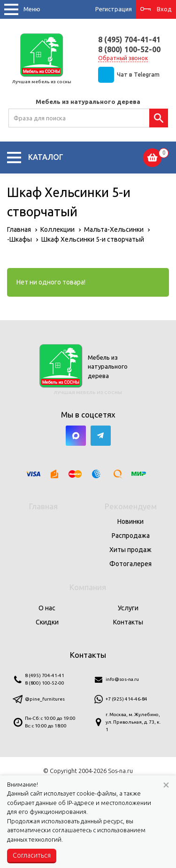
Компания (88, 587)
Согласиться (32, 855)
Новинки (130, 521)
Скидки (47, 622)
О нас (47, 608)
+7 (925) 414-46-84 (126, 699)
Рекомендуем (131, 506)
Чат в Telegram (138, 75)
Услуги (128, 608)
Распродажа (131, 536)
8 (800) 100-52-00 (129, 49)
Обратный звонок (123, 58)
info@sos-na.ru (122, 679)
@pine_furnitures (45, 699)
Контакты (128, 622)
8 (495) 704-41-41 (129, 39)
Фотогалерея (130, 564)
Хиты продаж (130, 550)
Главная (43, 506)
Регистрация (114, 9)
